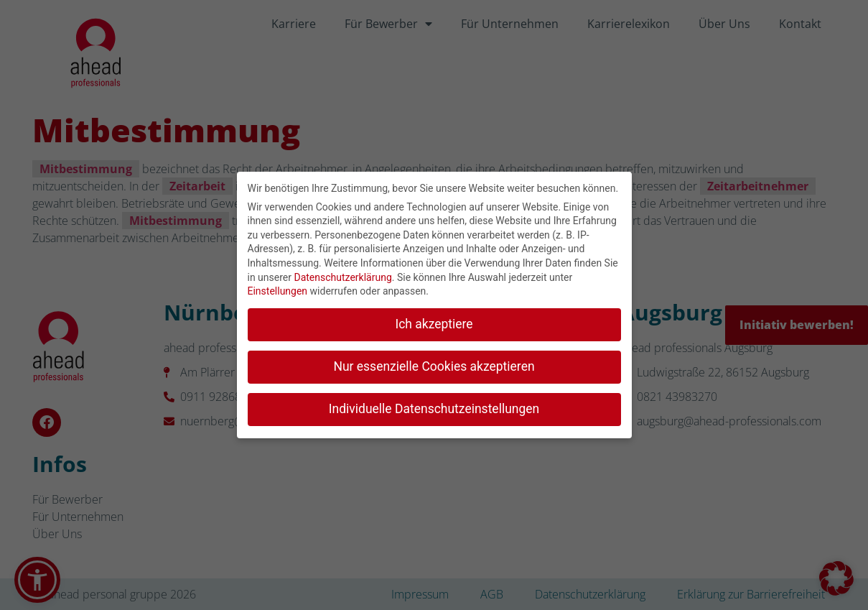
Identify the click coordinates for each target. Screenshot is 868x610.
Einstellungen (278, 287)
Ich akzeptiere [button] (434, 320)
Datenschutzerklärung (342, 274)
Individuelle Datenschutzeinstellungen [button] (434, 405)
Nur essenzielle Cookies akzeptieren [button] (434, 363)
